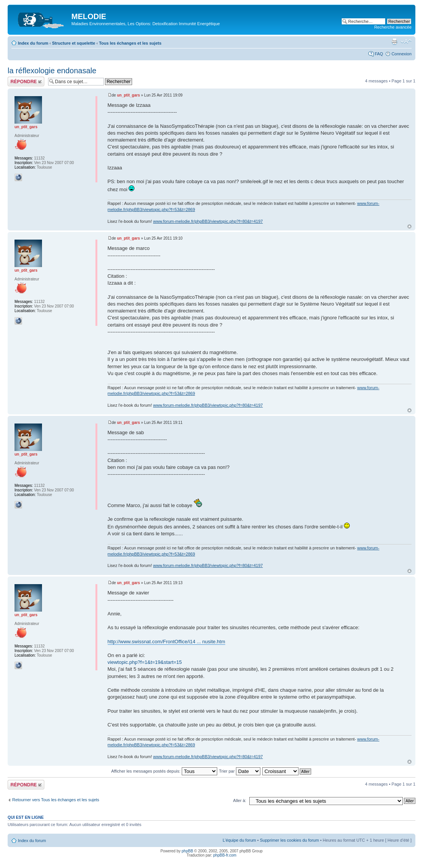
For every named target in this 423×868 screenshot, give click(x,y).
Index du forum (33, 43)
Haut (409, 226)
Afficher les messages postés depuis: (164, 771)
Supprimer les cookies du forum (290, 840)
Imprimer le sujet (394, 42)
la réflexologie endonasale (52, 71)
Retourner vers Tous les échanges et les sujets (56, 800)
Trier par (239, 771)
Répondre (26, 81)
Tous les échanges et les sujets (130, 43)
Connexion (401, 54)
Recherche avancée (393, 27)
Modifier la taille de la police (406, 42)
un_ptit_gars (128, 95)
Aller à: (240, 800)
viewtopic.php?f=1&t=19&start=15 (145, 662)
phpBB (187, 851)
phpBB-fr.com (225, 855)
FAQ (379, 54)
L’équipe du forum (239, 840)
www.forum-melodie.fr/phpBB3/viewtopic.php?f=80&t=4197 (208, 221)
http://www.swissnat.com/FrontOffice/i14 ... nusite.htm (166, 642)
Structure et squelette (73, 43)
